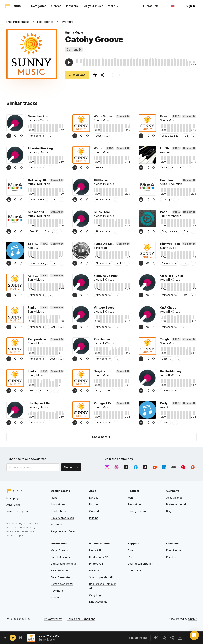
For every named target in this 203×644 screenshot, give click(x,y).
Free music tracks (18, 22)
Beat (98, 136)
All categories (45, 22)
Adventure (67, 22)
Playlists (72, 6)
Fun (186, 136)
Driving (166, 199)
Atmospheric (37, 136)
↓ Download (77, 75)
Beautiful (101, 168)
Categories (39, 6)
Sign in (190, 6)
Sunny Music (74, 33)
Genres (56, 6)
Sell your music (93, 6)
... (116, 75)
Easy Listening (170, 136)
